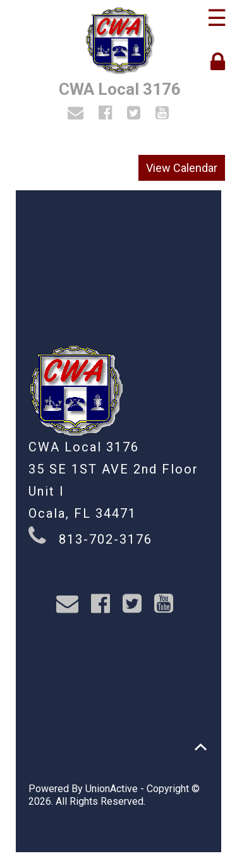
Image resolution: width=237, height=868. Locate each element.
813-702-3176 (106, 539)
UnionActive (112, 789)
